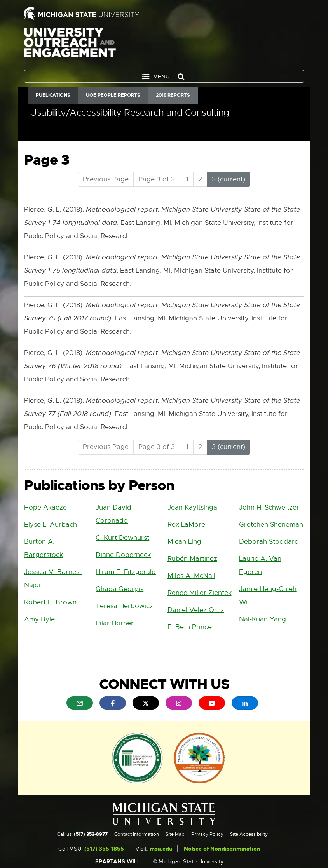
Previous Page (106, 179)
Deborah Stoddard (269, 542)
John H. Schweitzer (269, 507)
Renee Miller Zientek (200, 593)
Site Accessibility (249, 834)
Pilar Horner (115, 623)
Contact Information (137, 834)
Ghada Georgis (120, 589)
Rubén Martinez (192, 559)
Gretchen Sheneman (271, 524)
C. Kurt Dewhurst (122, 538)
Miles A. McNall (191, 576)
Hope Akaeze (45, 507)
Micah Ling (184, 542)
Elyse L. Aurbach (51, 524)
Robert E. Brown (50, 602)
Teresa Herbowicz (124, 606)
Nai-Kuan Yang (263, 619)
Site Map (175, 834)
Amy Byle (39, 619)
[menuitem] (80, 703)
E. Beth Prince (190, 627)
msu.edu (161, 849)
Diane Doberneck (123, 555)
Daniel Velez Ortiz (196, 610)
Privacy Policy (207, 834)
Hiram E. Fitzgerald (126, 572)
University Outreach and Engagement (70, 47)
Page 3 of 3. (157, 179)
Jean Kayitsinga (192, 507)
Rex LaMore (186, 524)
